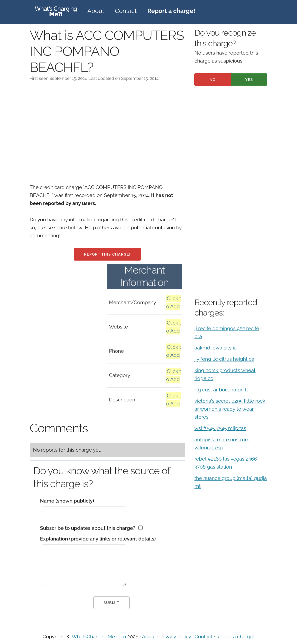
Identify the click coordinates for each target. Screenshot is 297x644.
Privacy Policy (175, 637)
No (213, 80)
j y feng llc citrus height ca (224, 359)
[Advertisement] (107, 137)
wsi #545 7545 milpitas (220, 428)
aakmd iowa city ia (215, 348)
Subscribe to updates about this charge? (88, 528)
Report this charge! (107, 254)
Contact (126, 11)
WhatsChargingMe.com (99, 637)
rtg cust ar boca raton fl (221, 390)
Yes (249, 80)
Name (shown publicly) (67, 501)
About (96, 11)
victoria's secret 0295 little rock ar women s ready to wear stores (230, 409)
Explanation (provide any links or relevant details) (98, 539)
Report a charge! (235, 637)
